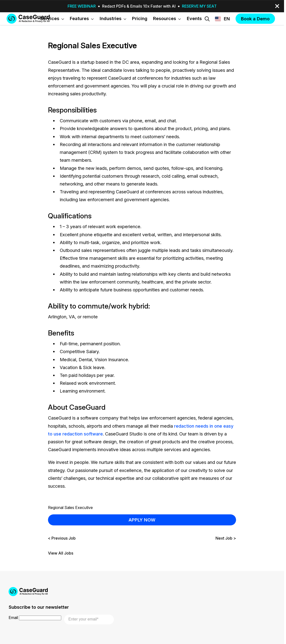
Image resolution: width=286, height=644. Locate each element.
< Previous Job (62, 538)
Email (13, 618)
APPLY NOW (142, 520)
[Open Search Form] (207, 19)
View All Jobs (61, 553)
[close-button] (277, 6)
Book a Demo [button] (255, 19)
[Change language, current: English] (222, 19)
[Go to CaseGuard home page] (28, 19)
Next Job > (226, 538)
